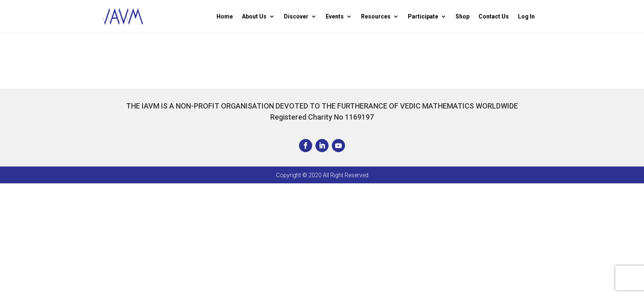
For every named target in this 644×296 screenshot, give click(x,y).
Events (335, 17)
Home (225, 17)
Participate (423, 17)
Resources (376, 17)
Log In (526, 17)
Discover (296, 17)
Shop (462, 17)
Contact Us (494, 17)
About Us (254, 17)
